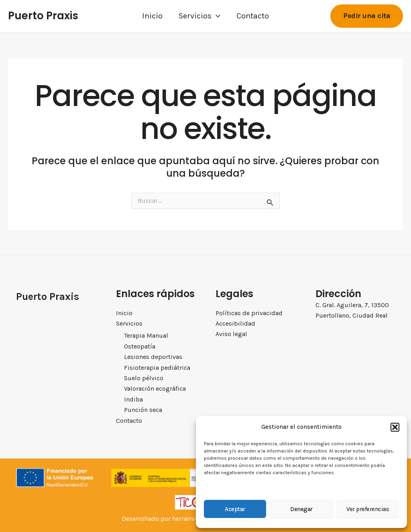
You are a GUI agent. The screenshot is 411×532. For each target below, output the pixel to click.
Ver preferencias (368, 509)
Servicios (199, 16)
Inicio (152, 16)
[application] (216, 16)
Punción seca (143, 410)
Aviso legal (231, 334)
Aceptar (235, 509)
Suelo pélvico (144, 378)
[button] (395, 427)
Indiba (133, 399)
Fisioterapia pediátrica (157, 368)
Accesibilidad (235, 323)
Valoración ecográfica (155, 389)
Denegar (301, 509)
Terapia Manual (146, 336)
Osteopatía (140, 346)
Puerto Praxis (43, 16)
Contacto (253, 16)
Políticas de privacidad (249, 313)
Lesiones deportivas (153, 357)
